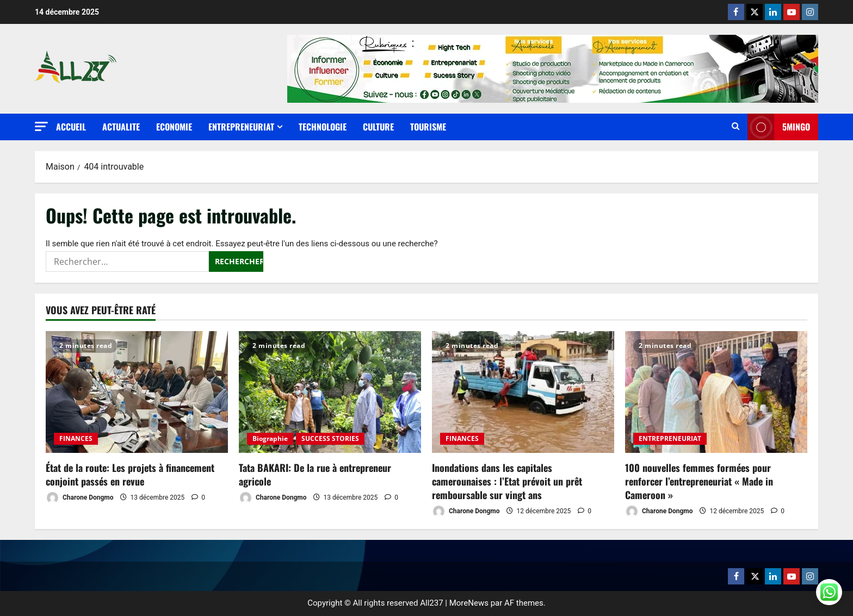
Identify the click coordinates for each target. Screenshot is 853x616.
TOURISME (428, 127)
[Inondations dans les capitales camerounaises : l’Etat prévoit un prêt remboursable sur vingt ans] (523, 392)
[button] (41, 126)
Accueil (71, 127)
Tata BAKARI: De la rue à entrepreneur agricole (315, 474)
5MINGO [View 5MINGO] (779, 127)
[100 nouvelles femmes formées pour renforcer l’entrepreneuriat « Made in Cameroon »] (716, 392)
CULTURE (378, 127)
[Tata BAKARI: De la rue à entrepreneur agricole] (330, 392)
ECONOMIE (174, 127)
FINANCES (76, 438)
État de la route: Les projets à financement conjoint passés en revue (130, 474)
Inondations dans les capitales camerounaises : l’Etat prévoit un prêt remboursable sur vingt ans (507, 481)
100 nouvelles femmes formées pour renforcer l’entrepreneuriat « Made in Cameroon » (699, 481)
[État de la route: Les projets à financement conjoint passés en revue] (137, 392)
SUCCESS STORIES (330, 438)
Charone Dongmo (79, 498)
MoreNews (469, 603)
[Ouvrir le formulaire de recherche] (735, 127)
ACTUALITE (121, 127)
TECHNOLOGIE (323, 127)
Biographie (270, 438)
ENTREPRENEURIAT (241, 127)
